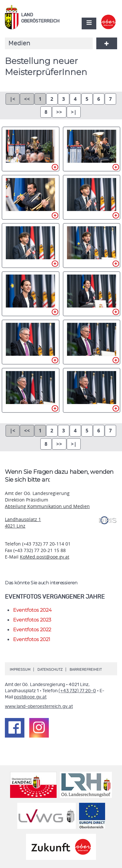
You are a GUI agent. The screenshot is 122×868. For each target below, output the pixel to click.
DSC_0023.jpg (92, 149)
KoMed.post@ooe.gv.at (45, 557)
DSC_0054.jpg (92, 294)
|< (13, 99)
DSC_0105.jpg (31, 390)
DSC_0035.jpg (92, 197)
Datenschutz (50, 670)
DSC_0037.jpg (31, 246)
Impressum (20, 670)
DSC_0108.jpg (92, 390)
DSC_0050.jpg (31, 294)
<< (27, 99)
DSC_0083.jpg (92, 342)
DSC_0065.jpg (31, 342)
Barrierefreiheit (86, 670)
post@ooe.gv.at (30, 697)
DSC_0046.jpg (92, 246)
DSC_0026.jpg (31, 197)
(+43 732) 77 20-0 (77, 691)
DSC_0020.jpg (31, 149)
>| (74, 112)
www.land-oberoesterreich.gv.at (39, 707)
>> (59, 112)
